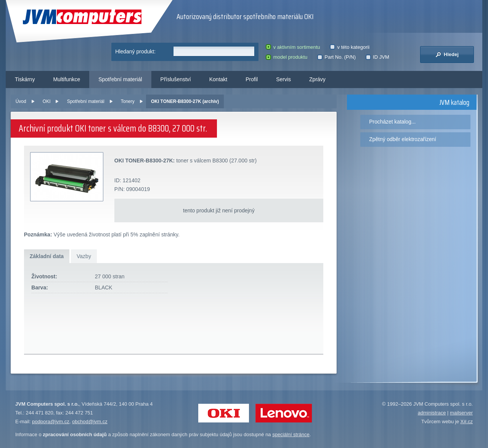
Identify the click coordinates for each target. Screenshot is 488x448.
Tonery (128, 101)
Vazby (84, 256)
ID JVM (377, 57)
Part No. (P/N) (336, 57)
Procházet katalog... (392, 122)
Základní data (47, 256)
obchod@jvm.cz (90, 422)
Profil (252, 79)
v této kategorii (350, 47)
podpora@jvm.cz (51, 422)
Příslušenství (176, 79)
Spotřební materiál (120, 79)
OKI (47, 101)
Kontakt (218, 79)
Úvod (21, 101)
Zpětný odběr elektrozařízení (403, 139)
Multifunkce (67, 79)
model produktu (287, 57)
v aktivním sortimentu (293, 47)
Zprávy (317, 79)
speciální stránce (291, 434)
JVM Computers (82, 17)
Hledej (447, 55)
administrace (432, 413)
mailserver (461, 413)
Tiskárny (25, 79)
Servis (283, 79)
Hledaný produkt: (135, 51)
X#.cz (466, 422)
